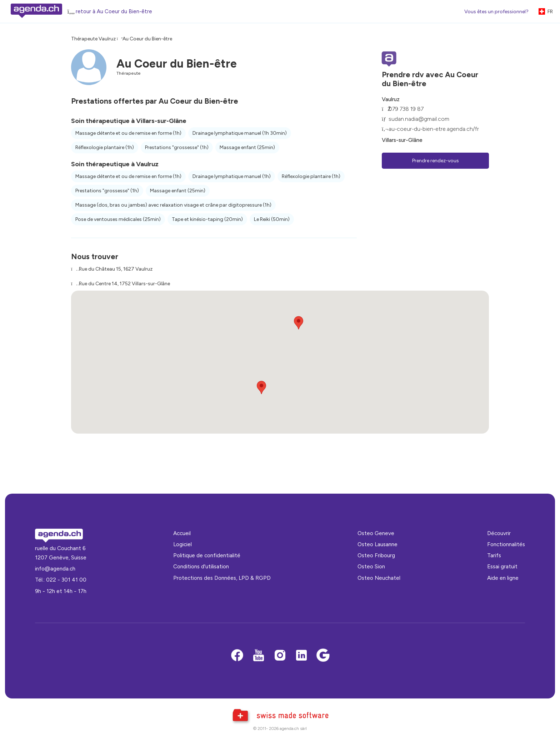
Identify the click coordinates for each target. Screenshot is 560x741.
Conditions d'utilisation (201, 566)
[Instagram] (280, 656)
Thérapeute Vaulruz (93, 39)
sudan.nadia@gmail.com (419, 119)
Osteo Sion (371, 566)
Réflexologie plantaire (105, 147)
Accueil (182, 533)
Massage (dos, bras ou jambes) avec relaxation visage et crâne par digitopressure (173, 205)
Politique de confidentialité (207, 555)
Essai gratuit (502, 566)
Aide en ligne (503, 578)
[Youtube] (259, 656)
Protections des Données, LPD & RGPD (222, 578)
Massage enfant (247, 147)
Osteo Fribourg (376, 555)
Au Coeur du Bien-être (147, 39)
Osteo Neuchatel (379, 578)
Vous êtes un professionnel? (496, 12)
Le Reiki (272, 219)
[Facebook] (237, 656)
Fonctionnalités (506, 544)
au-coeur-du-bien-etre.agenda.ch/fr (434, 129)
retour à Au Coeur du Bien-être (114, 11)
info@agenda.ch (55, 569)
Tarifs (494, 555)
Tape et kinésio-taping (207, 219)
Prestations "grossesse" (177, 147)
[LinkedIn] (301, 656)
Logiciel (182, 544)
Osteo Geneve (376, 533)
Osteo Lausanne (377, 544)
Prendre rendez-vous (436, 161)
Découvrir (499, 533)
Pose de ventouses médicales (118, 219)
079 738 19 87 (406, 109)
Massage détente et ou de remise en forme (128, 133)
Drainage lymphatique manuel (240, 133)
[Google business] (323, 656)
